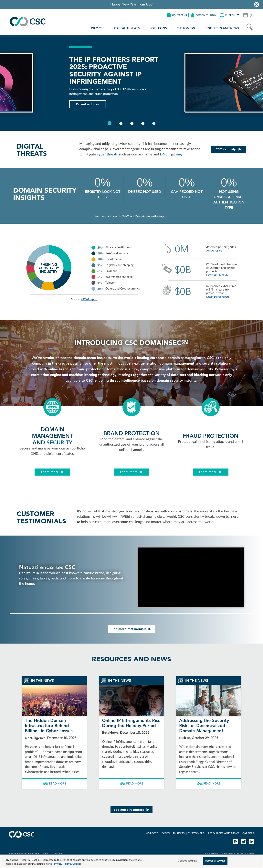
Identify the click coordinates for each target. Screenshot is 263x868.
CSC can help (228, 149)
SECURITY (59, 443)
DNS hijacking (171, 154)
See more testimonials (131, 629)
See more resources (132, 810)
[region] (131, 861)
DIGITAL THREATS (127, 28)
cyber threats (107, 154)
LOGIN (203, 15)
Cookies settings (187, 861)
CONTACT (177, 15)
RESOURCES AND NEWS (222, 28)
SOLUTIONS (158, 28)
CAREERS (248, 833)
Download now (235, 104)
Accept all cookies (215, 861)
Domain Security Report (151, 216)
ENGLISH (230, 15)
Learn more (53, 472)
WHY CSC (98, 28)
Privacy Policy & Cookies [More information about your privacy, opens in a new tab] (68, 864)
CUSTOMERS (186, 28)
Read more (54, 784)
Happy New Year (123, 5)
